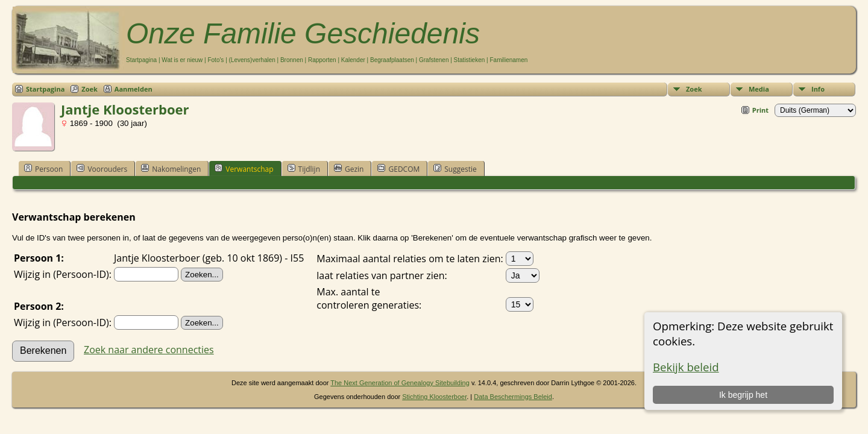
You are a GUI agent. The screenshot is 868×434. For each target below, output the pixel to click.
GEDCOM (398, 169)
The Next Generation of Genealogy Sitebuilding (400, 383)
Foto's (215, 60)
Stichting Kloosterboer (434, 397)
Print (760, 110)
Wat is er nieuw (182, 60)
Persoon (43, 169)
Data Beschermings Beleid (513, 397)
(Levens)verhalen (252, 60)
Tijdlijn (304, 169)
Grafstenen (434, 60)
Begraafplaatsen (392, 60)
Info (818, 89)
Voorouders (102, 169)
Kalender (353, 60)
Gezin (349, 169)
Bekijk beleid (686, 367)
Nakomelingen (171, 169)
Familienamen (508, 60)
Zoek (694, 89)
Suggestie (455, 169)
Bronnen (292, 60)
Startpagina (141, 60)
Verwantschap (244, 169)
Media (759, 89)
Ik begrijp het (743, 395)
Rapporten (322, 60)
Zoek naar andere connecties (149, 350)
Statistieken (470, 60)
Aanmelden (134, 89)
